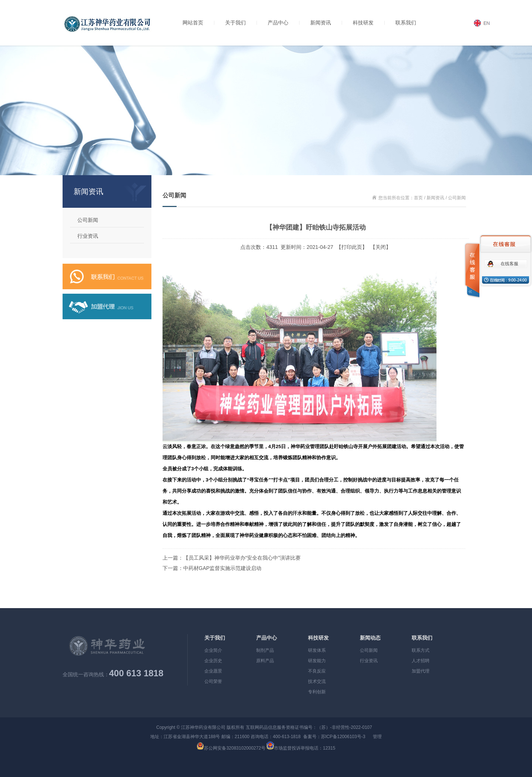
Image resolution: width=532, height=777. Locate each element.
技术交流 (317, 681)
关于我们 (235, 23)
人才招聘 (421, 661)
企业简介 (213, 650)
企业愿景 (213, 671)
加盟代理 (421, 671)
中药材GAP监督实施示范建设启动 (222, 568)
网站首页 (193, 23)
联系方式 (421, 650)
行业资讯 (88, 236)
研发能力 (317, 661)
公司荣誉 (213, 681)
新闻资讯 (321, 23)
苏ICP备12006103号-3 (343, 737)
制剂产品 (265, 650)
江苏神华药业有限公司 (203, 727)
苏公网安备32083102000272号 (235, 748)
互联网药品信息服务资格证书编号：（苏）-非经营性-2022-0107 (309, 727)
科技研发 (363, 23)
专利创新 (317, 692)
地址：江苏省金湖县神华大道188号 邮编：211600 (200, 737)
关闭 (381, 247)
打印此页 (352, 247)
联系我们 (406, 23)
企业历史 (213, 661)
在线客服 (509, 264)
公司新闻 (88, 220)
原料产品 (265, 661)
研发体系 (317, 650)
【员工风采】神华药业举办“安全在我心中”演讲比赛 (242, 558)
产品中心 (278, 23)
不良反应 (317, 671)
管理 (377, 737)
